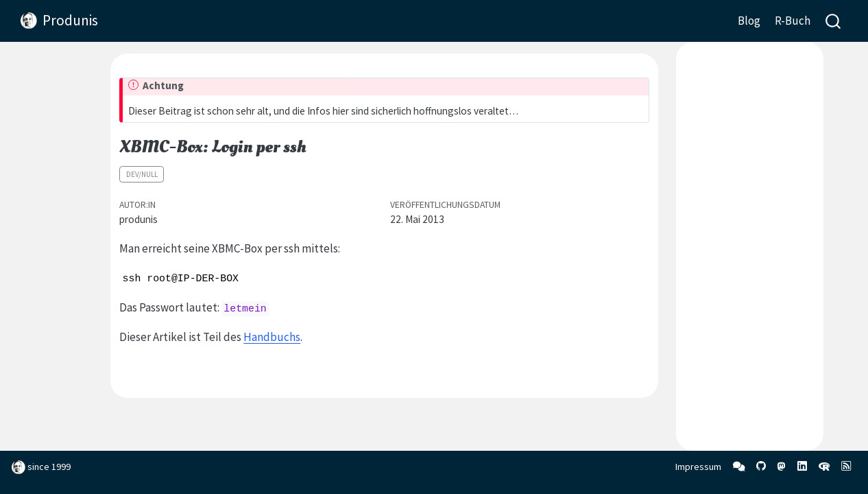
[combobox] (834, 21)
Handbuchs (272, 337)
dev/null (142, 174)
